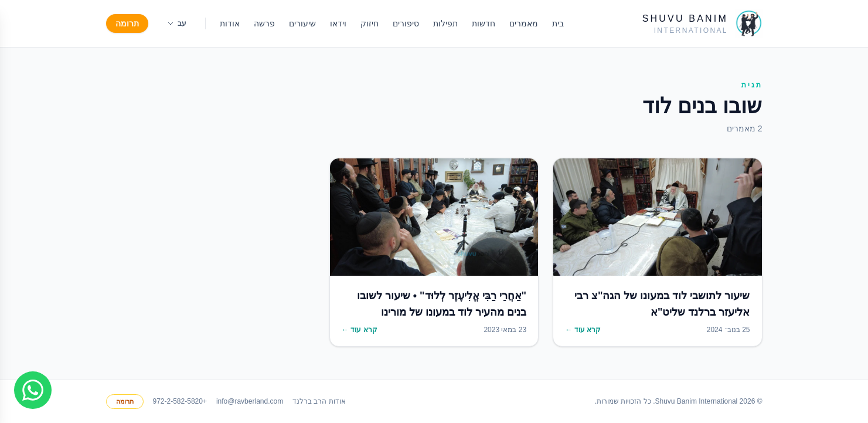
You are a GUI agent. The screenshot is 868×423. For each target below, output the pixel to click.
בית (558, 23)
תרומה (127, 23)
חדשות (484, 23)
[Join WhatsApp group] (33, 390)
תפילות (445, 23)
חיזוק (370, 23)
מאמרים (524, 23)
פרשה (264, 23)
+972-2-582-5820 (180, 401)
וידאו (338, 23)
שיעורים (302, 23)
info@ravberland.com (250, 401)
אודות (230, 23)
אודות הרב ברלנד (319, 401)
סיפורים (406, 23)
